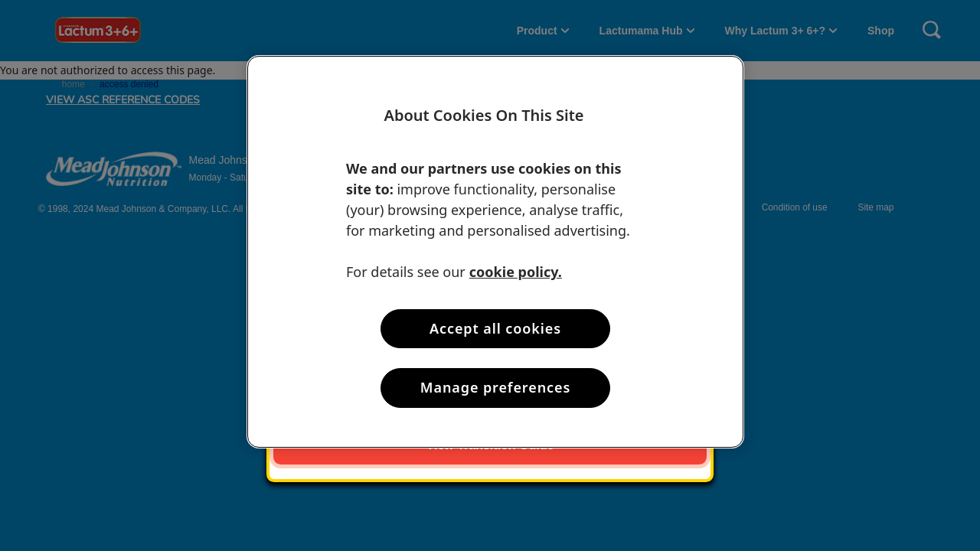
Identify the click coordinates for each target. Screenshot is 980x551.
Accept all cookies (495, 328)
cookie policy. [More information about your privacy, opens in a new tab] (516, 272)
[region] (495, 252)
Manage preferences (495, 387)
